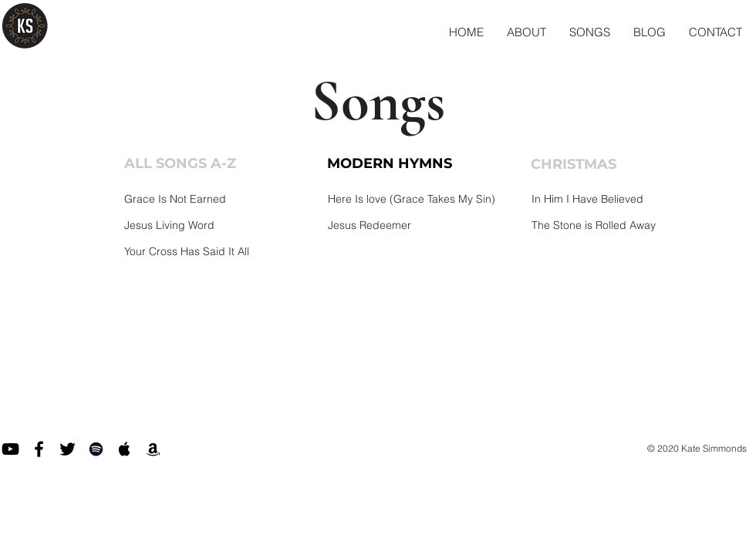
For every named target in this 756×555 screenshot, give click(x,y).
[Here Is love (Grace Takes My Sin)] (423, 199)
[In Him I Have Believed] (627, 199)
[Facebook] (39, 449)
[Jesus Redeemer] (423, 225)
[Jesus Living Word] (219, 225)
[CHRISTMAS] (596, 165)
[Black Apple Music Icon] (125, 449)
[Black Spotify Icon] (96, 449)
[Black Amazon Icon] (153, 449)
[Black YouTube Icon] (10, 449)
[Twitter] (67, 449)
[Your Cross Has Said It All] (219, 252)
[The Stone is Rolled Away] (627, 225)
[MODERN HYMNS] (393, 164)
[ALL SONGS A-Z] (190, 164)
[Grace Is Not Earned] (219, 199)
